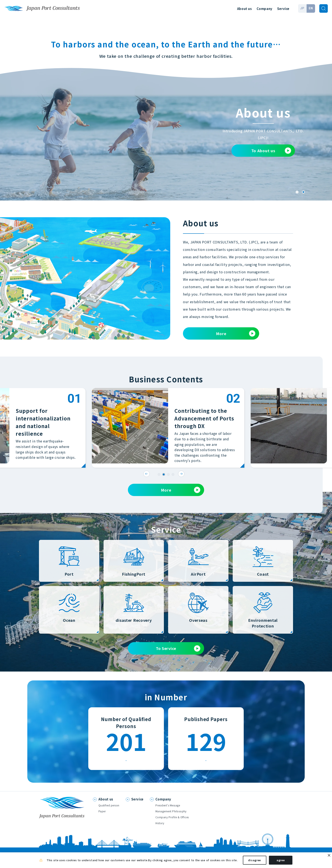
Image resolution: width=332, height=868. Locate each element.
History (160, 827)
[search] (324, 8)
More (236, 333)
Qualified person (109, 809)
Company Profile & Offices (172, 821)
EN (311, 8)
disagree (255, 861)
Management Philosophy (171, 815)
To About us (271, 151)
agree (281, 861)
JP (302, 8)
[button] (297, 192)
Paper (102, 815)
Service (283, 9)
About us (245, 9)
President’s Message (168, 809)
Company (265, 9)
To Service (178, 648)
